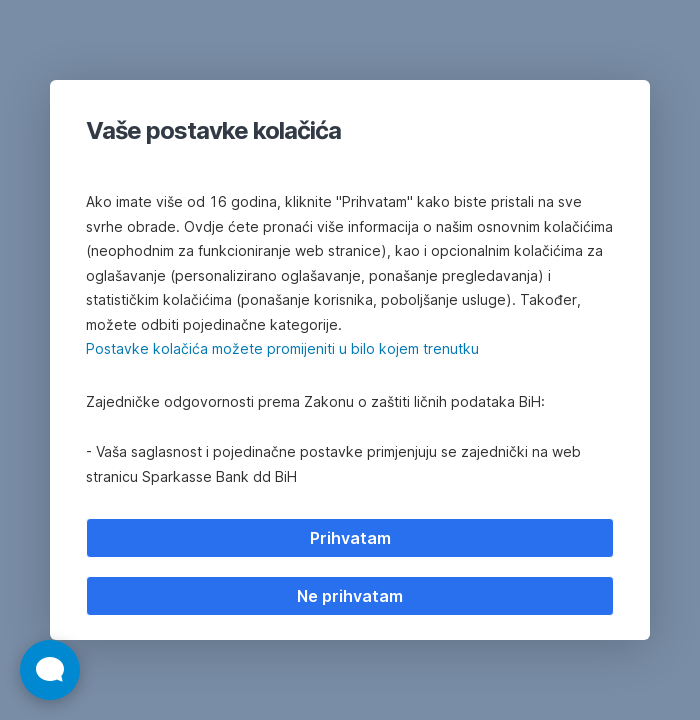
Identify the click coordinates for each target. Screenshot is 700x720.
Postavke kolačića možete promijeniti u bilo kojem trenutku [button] (282, 348)
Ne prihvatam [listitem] (350, 596)
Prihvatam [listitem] (350, 538)
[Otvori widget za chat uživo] (50, 670)
